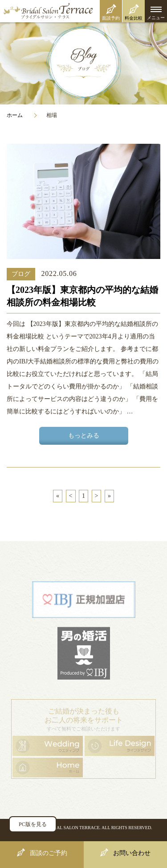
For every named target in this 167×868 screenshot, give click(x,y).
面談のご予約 (49, 853)
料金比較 (134, 18)
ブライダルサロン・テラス (83, 11)
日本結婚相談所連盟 (84, 600)
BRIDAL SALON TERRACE (73, 828)
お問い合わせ (132, 853)
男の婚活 (84, 653)
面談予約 (111, 18)
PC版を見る (33, 824)
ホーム (15, 115)
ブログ (21, 274)
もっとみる (84, 436)
